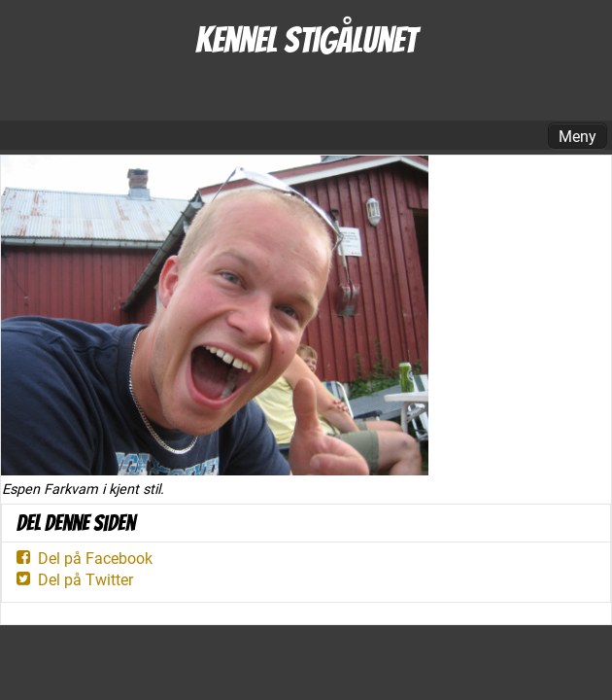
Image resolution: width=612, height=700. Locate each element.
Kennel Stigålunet (306, 40)
